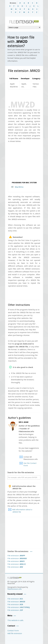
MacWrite (19, 187)
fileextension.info (15, 589)
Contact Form (13, 631)
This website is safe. (16, 620)
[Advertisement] (28, 95)
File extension (16, 556)
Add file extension (15, 633)
